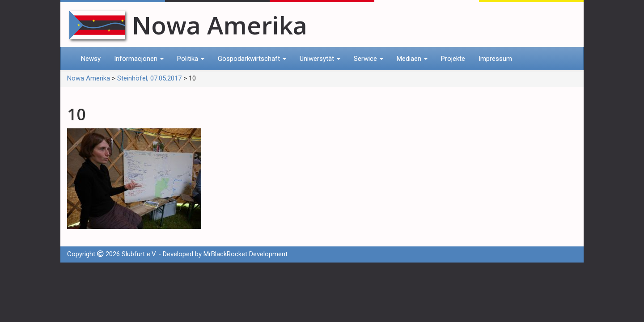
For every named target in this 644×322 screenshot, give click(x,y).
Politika (191, 59)
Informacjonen (139, 59)
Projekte (453, 59)
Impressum (495, 59)
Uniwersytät (320, 59)
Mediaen (412, 59)
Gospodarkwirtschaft (252, 59)
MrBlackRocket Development (246, 254)
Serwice (369, 59)
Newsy (91, 59)
